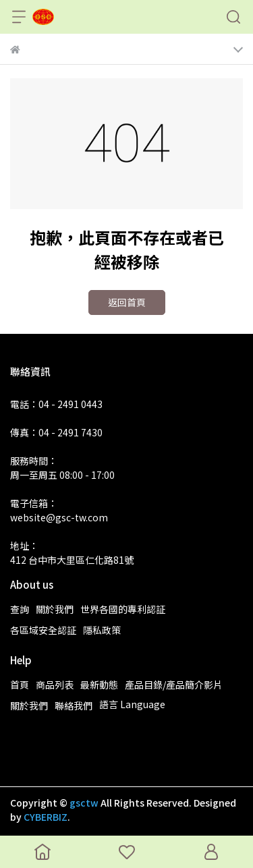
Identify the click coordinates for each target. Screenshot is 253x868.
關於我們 (55, 609)
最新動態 (99, 685)
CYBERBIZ (46, 817)
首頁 (20, 685)
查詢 (20, 609)
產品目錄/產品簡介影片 (174, 685)
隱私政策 (102, 630)
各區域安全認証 (43, 630)
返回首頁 (127, 302)
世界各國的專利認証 (123, 609)
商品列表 (55, 685)
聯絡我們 (74, 705)
